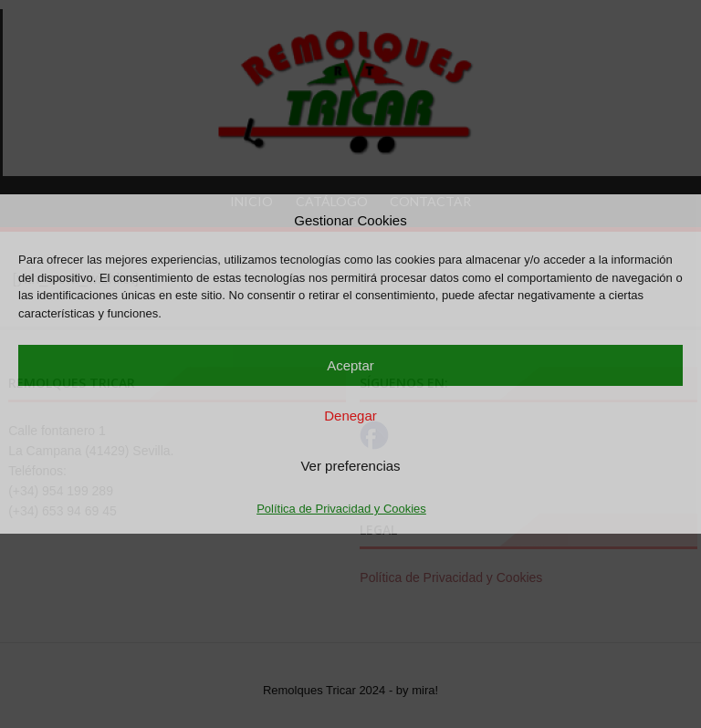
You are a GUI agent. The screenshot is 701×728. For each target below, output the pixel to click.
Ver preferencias (350, 466)
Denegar (350, 416)
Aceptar (350, 365)
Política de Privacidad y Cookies (341, 509)
